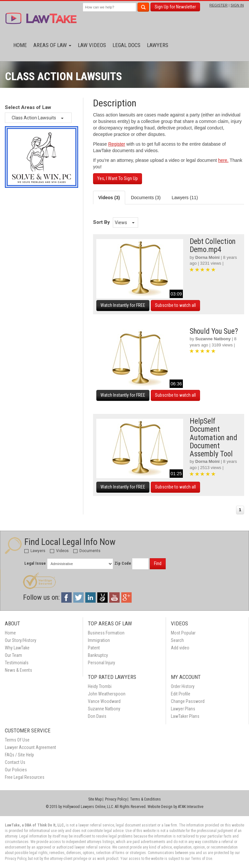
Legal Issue (35, 563)
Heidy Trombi (100, 686)
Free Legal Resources (25, 777)
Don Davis (97, 716)
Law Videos (92, 45)
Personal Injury (101, 663)
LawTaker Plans (185, 716)
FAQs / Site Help (19, 755)
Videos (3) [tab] (109, 198)
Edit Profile (181, 694)
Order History (183, 686)
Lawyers (158, 45)
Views (125, 223)
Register (117, 144)
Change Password (188, 701)
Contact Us (15, 762)
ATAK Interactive (191, 807)
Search (177, 640)
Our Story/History (21, 640)
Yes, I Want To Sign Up (118, 178)
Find (158, 563)
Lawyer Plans (183, 709)
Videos (59, 551)
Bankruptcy (98, 655)
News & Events (18, 670)
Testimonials (17, 663)
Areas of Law (52, 45)
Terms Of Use (17, 740)
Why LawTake (17, 648)
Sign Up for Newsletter (175, 7)
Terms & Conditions (145, 799)
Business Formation (106, 633)
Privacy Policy (116, 799)
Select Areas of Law (28, 107)
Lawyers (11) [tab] (185, 198)
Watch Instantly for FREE (123, 305)
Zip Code (123, 563)
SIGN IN (237, 5)
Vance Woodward (104, 701)
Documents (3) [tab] (146, 198)
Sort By (101, 222)
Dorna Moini (207, 257)
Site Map (95, 799)
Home (20, 45)
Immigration (99, 640)
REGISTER (219, 5)
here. (223, 160)
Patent (94, 648)
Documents (87, 551)
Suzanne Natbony (213, 339)
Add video (180, 648)
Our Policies (16, 770)
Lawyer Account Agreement (30, 747)
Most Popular (183, 633)
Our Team (13, 655)
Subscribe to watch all (175, 305)
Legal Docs (126, 45)
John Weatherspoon (107, 694)
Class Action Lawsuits (38, 118)
